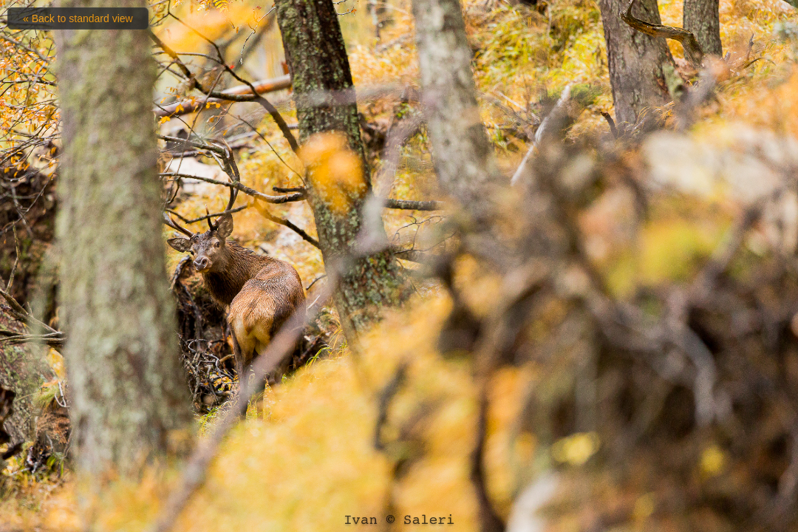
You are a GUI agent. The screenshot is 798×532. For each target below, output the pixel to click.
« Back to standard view (78, 18)
